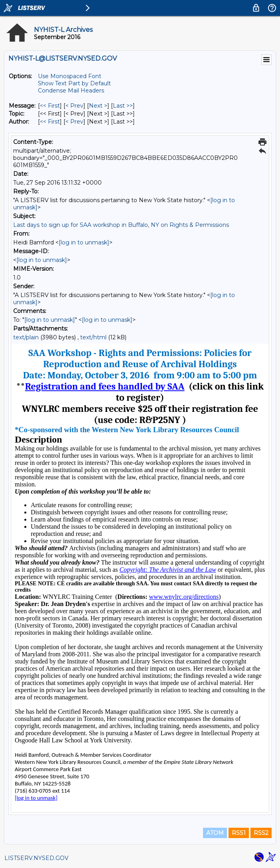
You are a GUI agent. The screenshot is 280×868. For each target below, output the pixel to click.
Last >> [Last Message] (123, 106)
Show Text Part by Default (74, 83)
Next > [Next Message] (98, 106)
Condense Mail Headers (71, 91)
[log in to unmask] (84, 242)
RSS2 (261, 833)
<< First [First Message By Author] (50, 122)
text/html (93, 337)
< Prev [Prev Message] (74, 106)
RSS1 (239, 833)
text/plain (26, 337)
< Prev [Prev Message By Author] (74, 122)
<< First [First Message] (50, 106)
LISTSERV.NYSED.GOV (36, 858)
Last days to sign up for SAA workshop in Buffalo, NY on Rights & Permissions (121, 225)
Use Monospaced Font (70, 76)
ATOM (215, 833)
